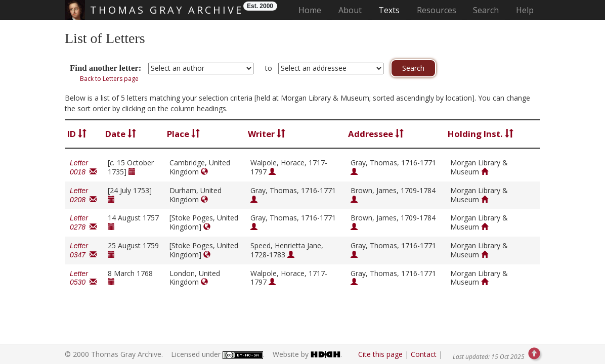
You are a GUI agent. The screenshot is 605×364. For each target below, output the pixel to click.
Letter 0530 (83, 278)
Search (486, 10)
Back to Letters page (109, 79)
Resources (437, 10)
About (350, 10)
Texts (389, 10)
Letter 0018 (83, 167)
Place (183, 134)
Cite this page (380, 354)
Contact (424, 354)
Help (525, 10)
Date (121, 134)
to (269, 68)
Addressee (376, 134)
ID (77, 134)
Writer (267, 134)
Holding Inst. (481, 134)
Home (313, 10)
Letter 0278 (83, 222)
